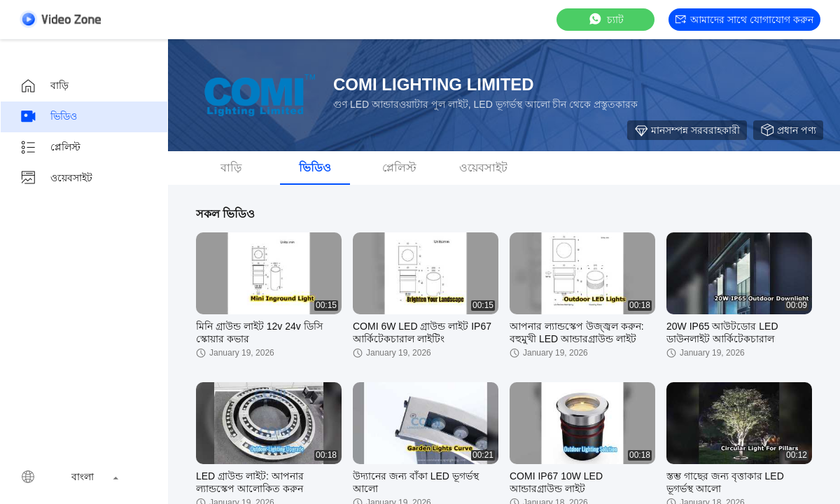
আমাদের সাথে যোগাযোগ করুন (744, 20)
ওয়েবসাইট (56, 178)
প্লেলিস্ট (50, 148)
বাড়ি (44, 86)
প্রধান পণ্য (788, 130)
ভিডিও (48, 117)
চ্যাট (605, 19)
